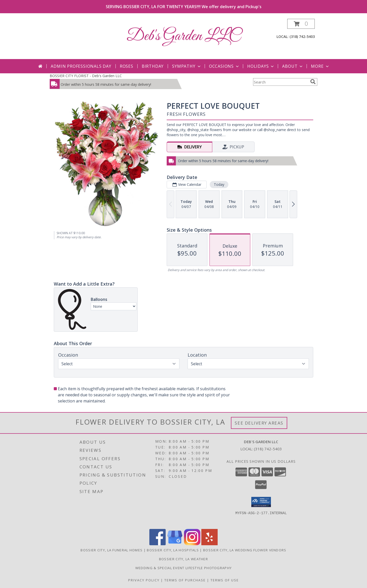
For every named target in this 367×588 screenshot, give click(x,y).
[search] (313, 82)
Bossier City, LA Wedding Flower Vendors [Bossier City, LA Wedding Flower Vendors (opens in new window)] (245, 550)
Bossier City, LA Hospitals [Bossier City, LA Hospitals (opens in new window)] (173, 550)
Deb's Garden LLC (183, 36)
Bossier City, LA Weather (183, 559)
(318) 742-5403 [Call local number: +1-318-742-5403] (302, 37)
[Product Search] (281, 82)
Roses (127, 66)
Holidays (261, 66)
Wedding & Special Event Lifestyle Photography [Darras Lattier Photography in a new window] (184, 568)
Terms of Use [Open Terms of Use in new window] (225, 580)
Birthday (153, 66)
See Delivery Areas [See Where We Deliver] (259, 423)
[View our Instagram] (192, 544)
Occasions (224, 66)
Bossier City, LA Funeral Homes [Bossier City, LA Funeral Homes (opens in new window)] (112, 550)
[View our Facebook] (158, 544)
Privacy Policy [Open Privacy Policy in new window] (144, 580)
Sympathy (187, 66)
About (293, 66)
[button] (301, 24)
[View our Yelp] (209, 544)
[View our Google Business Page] (175, 544)
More (320, 66)
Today (219, 184)
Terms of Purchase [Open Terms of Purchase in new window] (185, 580)
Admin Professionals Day (81, 66)
